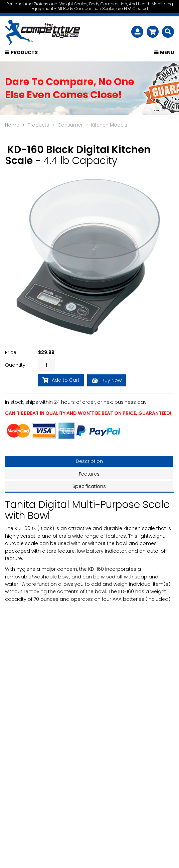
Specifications (89, 487)
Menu (167, 53)
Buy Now (107, 381)
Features (89, 475)
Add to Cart (61, 381)
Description (89, 462)
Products (24, 53)
